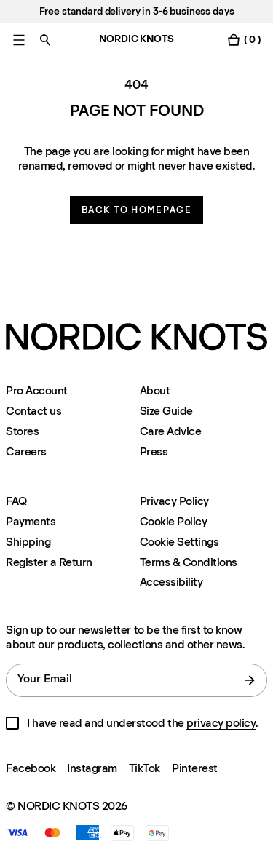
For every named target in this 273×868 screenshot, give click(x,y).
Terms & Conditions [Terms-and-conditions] (189, 562)
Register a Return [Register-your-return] (49, 562)
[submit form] (250, 680)
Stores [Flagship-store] (22, 431)
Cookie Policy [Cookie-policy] (174, 521)
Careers (26, 451)
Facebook (31, 768)
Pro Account (37, 390)
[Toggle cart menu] (244, 40)
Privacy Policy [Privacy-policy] (174, 501)
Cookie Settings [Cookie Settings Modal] (179, 542)
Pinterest (195, 768)
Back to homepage (136, 210)
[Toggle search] (45, 40)
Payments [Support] (31, 521)
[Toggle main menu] (19, 40)
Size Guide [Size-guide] (166, 411)
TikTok (145, 768)
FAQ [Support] (16, 501)
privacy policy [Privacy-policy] (221, 723)
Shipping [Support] (28, 542)
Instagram (92, 768)
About (155, 390)
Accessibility (171, 582)
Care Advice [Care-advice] (171, 431)
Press (154, 451)
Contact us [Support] (33, 411)
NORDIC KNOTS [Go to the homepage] (136, 39)
